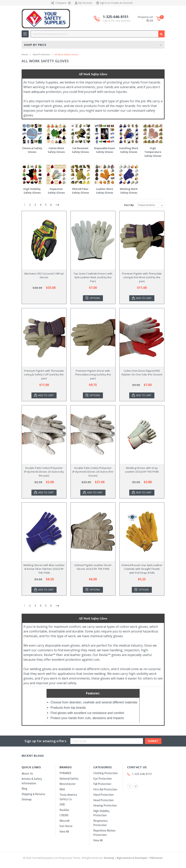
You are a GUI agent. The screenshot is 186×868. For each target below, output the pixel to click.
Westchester (68, 784)
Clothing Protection (105, 773)
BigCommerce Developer (132, 858)
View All (64, 831)
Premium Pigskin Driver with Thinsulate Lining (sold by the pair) (93, 375)
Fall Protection (102, 784)
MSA (62, 789)
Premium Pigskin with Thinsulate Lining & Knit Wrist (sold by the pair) (142, 277)
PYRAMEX (65, 773)
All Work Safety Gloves (67, 54)
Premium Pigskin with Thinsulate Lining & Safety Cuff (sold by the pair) (44, 375)
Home (25, 54)
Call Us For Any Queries (117, 21)
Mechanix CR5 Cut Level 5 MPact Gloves (44, 275)
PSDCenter (156, 858)
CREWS (64, 815)
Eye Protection (103, 779)
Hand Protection (41, 54)
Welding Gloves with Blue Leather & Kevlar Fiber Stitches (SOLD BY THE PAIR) (44, 569)
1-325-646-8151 (117, 19)
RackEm (64, 810)
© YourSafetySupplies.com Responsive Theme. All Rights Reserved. (69, 858)
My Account (83, 3)
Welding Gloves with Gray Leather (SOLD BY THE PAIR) (142, 470)
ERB (62, 804)
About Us (27, 773)
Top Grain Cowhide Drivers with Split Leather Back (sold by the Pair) (93, 277)
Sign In (104, 3)
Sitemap (27, 799)
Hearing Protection (105, 805)
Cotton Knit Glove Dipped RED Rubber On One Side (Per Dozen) (142, 373)
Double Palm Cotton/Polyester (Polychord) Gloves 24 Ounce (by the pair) (44, 472)
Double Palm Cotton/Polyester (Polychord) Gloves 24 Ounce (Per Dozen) (93, 472)
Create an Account (122, 3)
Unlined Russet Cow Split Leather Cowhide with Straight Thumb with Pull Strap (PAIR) (142, 569)
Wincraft (65, 821)
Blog (24, 789)
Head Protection (104, 800)
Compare (61, 3)
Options (95, 298)
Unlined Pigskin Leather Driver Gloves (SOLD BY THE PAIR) (93, 567)
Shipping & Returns (33, 794)
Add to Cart (144, 298)
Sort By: (129, 205)
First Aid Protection (105, 789)
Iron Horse (66, 826)
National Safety (69, 779)
